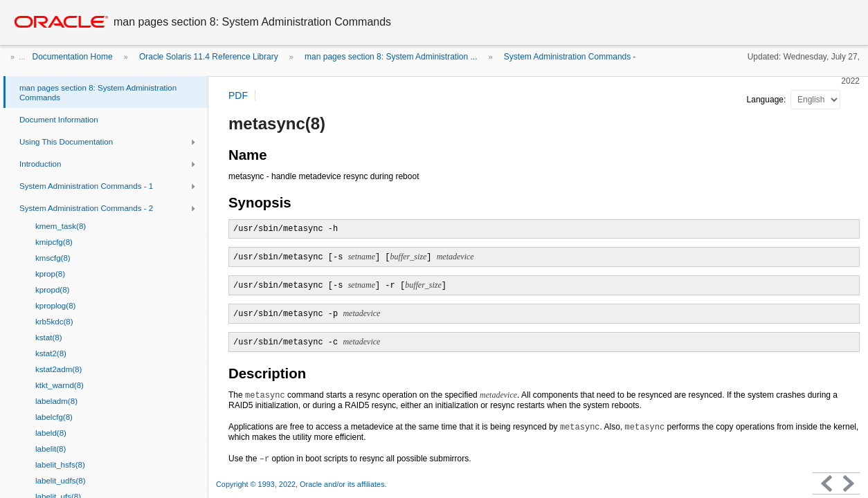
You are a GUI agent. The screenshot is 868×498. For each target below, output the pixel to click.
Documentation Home (73, 57)
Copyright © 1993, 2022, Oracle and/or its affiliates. (302, 484)
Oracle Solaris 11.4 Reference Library (209, 57)
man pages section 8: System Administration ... (391, 57)
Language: (768, 100)
